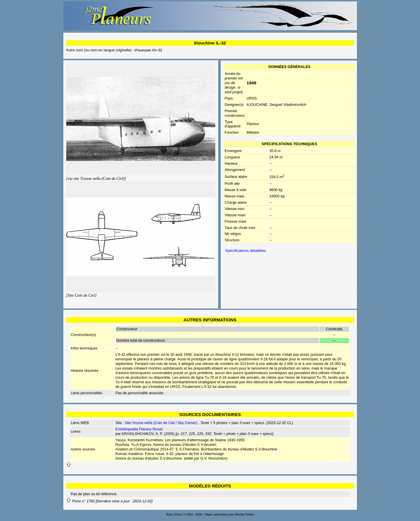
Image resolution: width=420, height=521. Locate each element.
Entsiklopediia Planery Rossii (139, 429)
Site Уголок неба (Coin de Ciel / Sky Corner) (161, 423)
